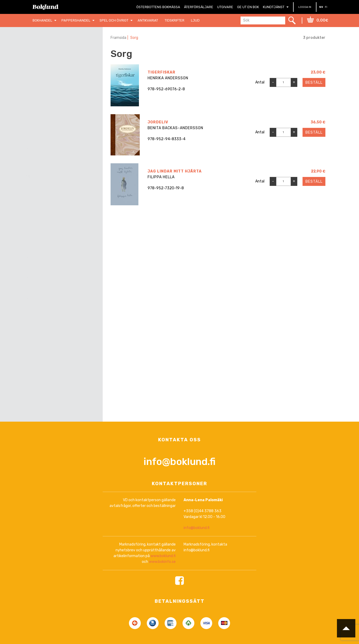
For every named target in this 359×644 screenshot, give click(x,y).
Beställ (314, 83)
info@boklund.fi (180, 461)
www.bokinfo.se (162, 562)
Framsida (118, 38)
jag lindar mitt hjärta (175, 171)
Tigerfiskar (162, 72)
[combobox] (64, 149)
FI (326, 7)
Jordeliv (158, 122)
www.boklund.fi (163, 556)
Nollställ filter (68, 52)
